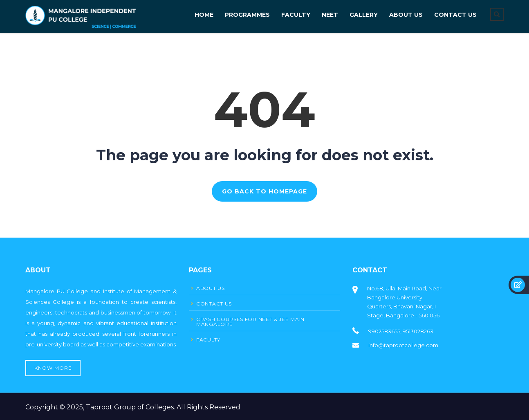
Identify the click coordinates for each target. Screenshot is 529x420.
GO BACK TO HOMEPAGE (264, 191)
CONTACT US (455, 15)
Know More (53, 368)
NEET (330, 15)
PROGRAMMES (247, 15)
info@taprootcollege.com (403, 345)
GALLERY (364, 15)
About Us (406, 15)
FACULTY (296, 15)
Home (204, 15)
